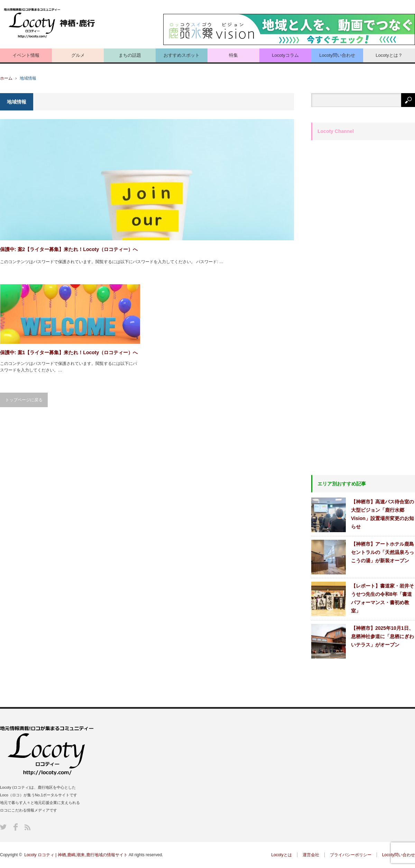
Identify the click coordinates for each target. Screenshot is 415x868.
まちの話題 (130, 55)
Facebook (16, 827)
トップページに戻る (24, 400)
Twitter (3, 827)
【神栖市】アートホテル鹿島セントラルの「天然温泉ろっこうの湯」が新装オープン (382, 552)
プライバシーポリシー (351, 855)
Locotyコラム (285, 55)
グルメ (78, 55)
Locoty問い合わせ (337, 55)
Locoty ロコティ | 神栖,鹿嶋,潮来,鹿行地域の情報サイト (76, 855)
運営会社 (311, 855)
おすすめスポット (182, 55)
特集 (233, 55)
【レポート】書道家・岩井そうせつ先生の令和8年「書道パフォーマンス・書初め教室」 (382, 598)
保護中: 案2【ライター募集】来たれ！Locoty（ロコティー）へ (69, 249)
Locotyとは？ (389, 55)
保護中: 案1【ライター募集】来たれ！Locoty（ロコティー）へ (69, 352)
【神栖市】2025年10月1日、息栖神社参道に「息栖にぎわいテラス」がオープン (382, 636)
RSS (27, 827)
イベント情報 (26, 55)
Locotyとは (281, 855)
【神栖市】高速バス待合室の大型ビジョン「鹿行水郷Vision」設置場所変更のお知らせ (382, 514)
